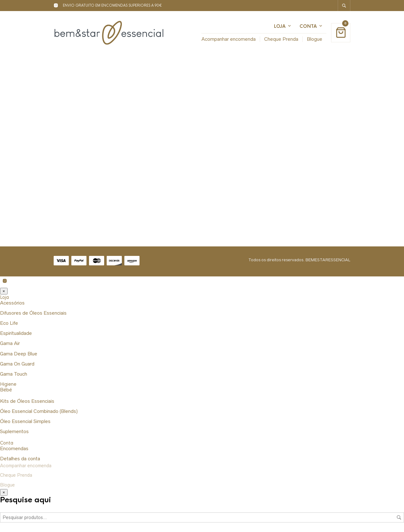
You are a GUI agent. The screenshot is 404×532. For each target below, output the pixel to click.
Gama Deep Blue (19, 354)
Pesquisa (399, 517)
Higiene (8, 384)
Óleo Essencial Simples (25, 421)
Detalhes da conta (20, 459)
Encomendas (14, 448)
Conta (308, 26)
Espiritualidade (16, 333)
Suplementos (14, 431)
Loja (280, 26)
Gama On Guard (17, 364)
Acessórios (12, 303)
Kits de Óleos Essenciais (27, 401)
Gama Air (10, 343)
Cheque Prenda (281, 39)
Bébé (6, 390)
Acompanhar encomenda (229, 39)
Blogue (315, 39)
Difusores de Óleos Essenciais (33, 313)
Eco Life (9, 323)
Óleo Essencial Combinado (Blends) (39, 411)
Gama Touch (14, 374)
